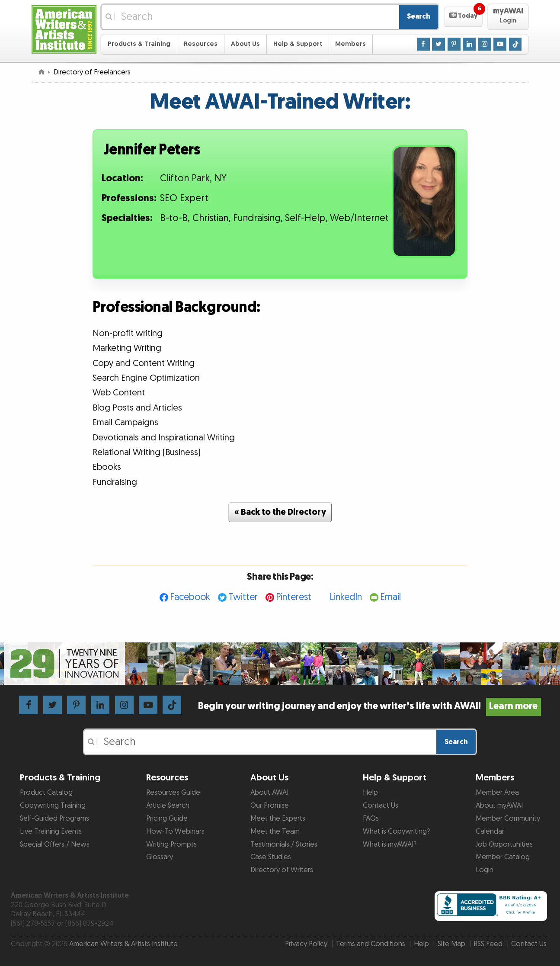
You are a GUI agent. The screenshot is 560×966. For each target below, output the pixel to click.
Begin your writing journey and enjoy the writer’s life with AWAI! (370, 706)
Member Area (497, 793)
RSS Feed (488, 944)
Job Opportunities (504, 844)
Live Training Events (51, 831)
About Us (245, 44)
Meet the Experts (278, 818)
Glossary (160, 857)
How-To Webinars (175, 831)
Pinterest (294, 597)
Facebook (190, 597)
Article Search (168, 806)
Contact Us (381, 806)
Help (370, 793)
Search (419, 16)
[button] (463, 17)
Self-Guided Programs (54, 818)
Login (485, 870)
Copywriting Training (53, 806)
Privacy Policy (306, 944)
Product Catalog (46, 793)
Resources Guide (173, 793)
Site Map (451, 944)
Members (350, 44)
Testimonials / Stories (284, 844)
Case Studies (271, 857)
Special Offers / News (55, 844)
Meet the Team (275, 831)
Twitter (243, 597)
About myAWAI (499, 806)
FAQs (371, 818)
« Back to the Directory (280, 512)
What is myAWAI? (390, 844)
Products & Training (139, 44)
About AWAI (269, 793)
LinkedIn (346, 597)
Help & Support (298, 44)
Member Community (508, 818)
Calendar (490, 831)
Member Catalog (503, 857)
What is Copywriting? (396, 831)
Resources (201, 44)
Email (390, 597)
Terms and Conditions (371, 944)
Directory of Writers (282, 870)
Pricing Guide (167, 818)
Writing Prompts (171, 844)
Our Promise (270, 806)
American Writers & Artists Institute (123, 944)
